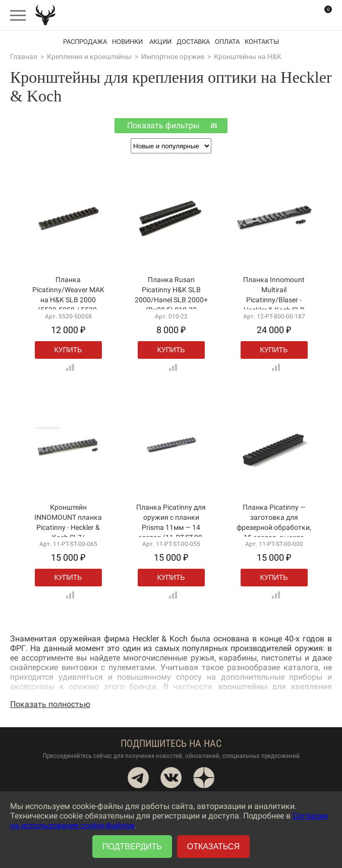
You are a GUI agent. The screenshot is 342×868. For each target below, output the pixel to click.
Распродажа (85, 42)
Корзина (322, 15)
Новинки (127, 42)
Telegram (138, 778)
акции (160, 42)
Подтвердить (132, 847)
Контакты (262, 42)
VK (171, 778)
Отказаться (213, 847)
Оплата (227, 42)
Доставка (193, 42)
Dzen (204, 778)
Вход (302, 15)
